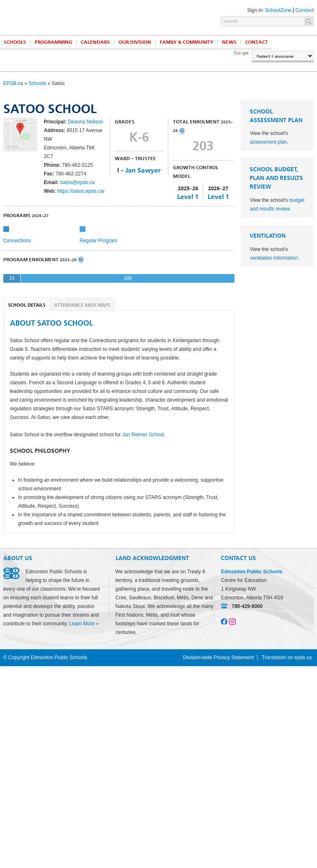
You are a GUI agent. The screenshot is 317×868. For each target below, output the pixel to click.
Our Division (135, 42)
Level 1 (188, 197)
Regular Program (98, 241)
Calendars (95, 42)
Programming (53, 42)
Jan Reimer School (143, 435)
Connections (17, 241)
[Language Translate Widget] (283, 56)
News (229, 42)
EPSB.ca (13, 83)
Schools (37, 83)
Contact (257, 42)
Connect (305, 10)
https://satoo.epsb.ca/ (81, 191)
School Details (27, 305)
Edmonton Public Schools (76, 17)
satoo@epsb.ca (78, 182)
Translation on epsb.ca (287, 658)
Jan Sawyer (143, 170)
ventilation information (274, 258)
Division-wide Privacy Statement (219, 658)
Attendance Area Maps (82, 305)
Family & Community (187, 42)
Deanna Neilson (85, 122)
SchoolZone (278, 10)
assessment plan (268, 142)
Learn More (82, 624)
